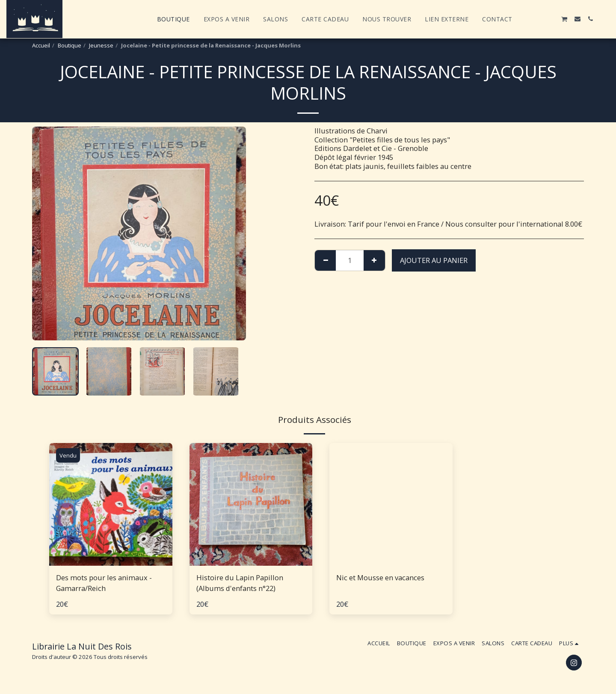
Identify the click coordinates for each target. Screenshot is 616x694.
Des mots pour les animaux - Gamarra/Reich (104, 583)
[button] (526, 19)
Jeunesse (101, 45)
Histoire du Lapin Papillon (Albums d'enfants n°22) (240, 583)
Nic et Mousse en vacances (380, 577)
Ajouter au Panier (434, 260)
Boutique (70, 45)
